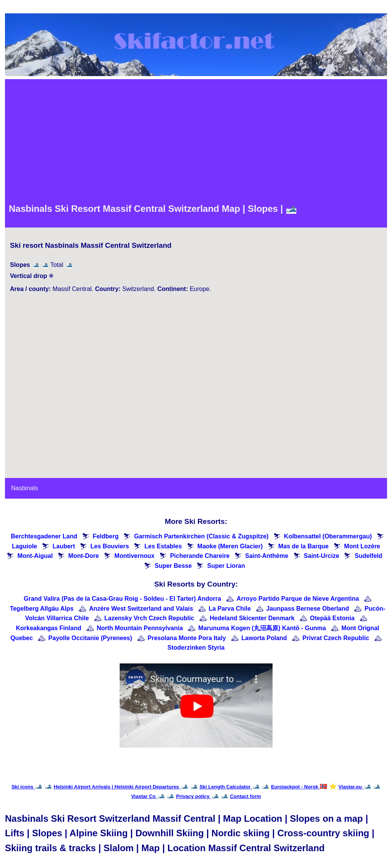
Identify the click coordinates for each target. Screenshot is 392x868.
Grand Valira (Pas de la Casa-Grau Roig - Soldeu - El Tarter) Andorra (122, 599)
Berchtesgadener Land (44, 536)
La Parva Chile (230, 609)
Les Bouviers (109, 546)
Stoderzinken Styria (196, 648)
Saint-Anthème (267, 556)
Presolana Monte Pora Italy (187, 638)
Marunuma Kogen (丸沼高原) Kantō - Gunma (262, 628)
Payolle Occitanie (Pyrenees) (90, 638)
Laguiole (24, 546)
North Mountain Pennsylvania (140, 628)
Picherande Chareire (200, 556)
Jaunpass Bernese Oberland (308, 609)
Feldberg (106, 536)
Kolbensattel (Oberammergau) (328, 536)
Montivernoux (135, 556)
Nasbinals (24, 488)
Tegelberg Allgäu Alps (42, 609)
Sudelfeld (369, 556)
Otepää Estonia (332, 618)
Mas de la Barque (304, 546)
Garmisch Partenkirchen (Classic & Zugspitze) (201, 536)
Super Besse (173, 566)
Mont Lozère (362, 546)
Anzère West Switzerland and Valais (141, 609)
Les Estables (163, 546)
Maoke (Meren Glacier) (230, 546)
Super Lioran (226, 566)
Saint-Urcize (322, 556)
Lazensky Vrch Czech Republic (149, 618)
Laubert (64, 546)
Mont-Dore (83, 556)
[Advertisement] (196, 140)
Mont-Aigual (35, 556)
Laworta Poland (264, 638)
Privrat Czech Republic (336, 638)
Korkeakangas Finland (49, 628)
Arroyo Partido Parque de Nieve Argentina (298, 599)
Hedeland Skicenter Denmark (252, 618)
